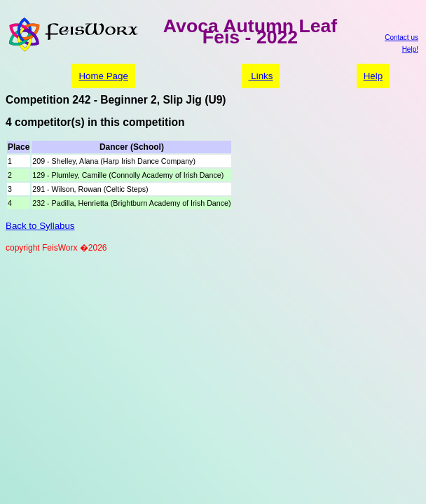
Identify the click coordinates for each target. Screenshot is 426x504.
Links (261, 76)
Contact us (401, 37)
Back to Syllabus (40, 226)
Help (373, 76)
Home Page (103, 76)
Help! (410, 49)
